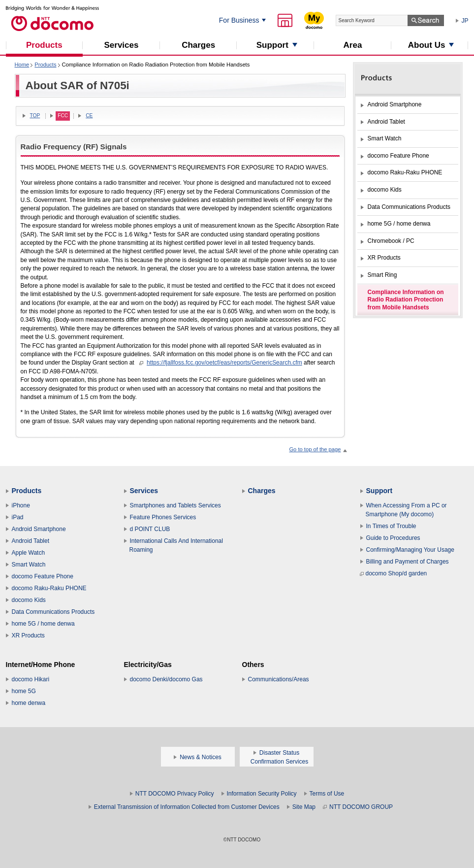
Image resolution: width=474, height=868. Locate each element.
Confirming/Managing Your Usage (410, 550)
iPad (18, 517)
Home (22, 65)
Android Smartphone (39, 529)
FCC (63, 116)
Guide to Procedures (393, 538)
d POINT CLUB (150, 529)
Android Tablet (31, 541)
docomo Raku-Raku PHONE (49, 588)
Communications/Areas (279, 679)
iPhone (21, 505)
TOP (35, 116)
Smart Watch (29, 565)
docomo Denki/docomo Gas (166, 679)
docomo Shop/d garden (394, 573)
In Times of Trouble (391, 526)
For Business (239, 20)
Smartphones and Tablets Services (175, 505)
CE (89, 116)
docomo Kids (29, 600)
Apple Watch (29, 553)
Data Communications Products (53, 612)
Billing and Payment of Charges (408, 562)
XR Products (28, 635)
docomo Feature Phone (43, 576)
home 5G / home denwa (43, 624)
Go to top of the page (315, 449)
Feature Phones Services (163, 517)
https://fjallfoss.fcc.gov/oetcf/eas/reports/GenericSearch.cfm (224, 363)
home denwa (29, 703)
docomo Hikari (31, 679)
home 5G (24, 691)
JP (465, 21)
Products (45, 65)
